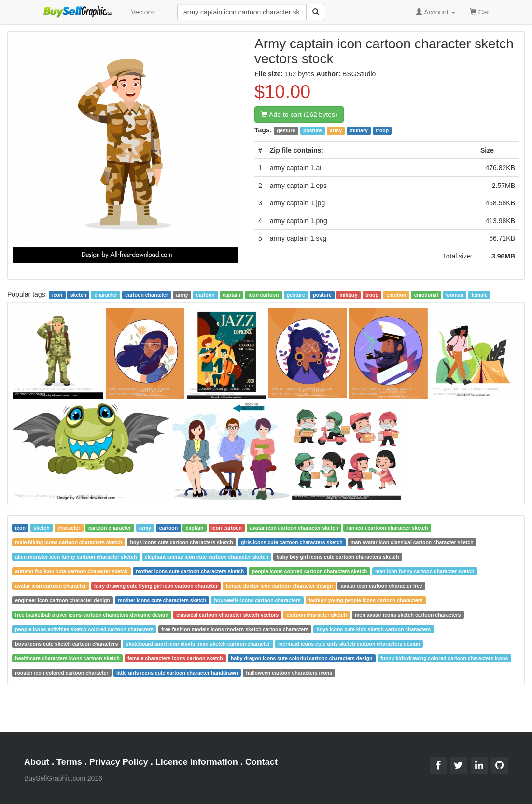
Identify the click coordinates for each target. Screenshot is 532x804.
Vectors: (143, 12)
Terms (69, 762)
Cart (480, 11)
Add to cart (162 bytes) (299, 115)
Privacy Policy (119, 762)
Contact (261, 762)
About (37, 762)
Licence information (197, 762)
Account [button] (435, 12)
